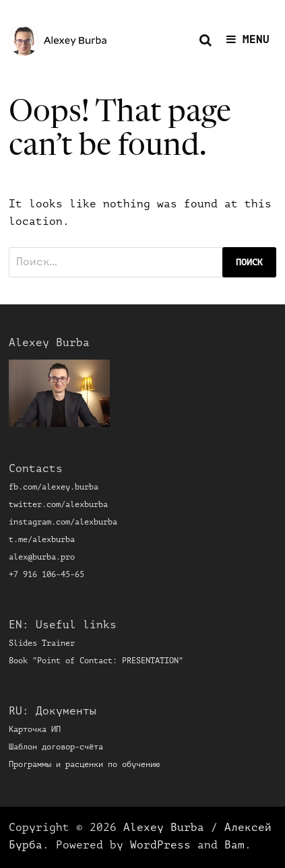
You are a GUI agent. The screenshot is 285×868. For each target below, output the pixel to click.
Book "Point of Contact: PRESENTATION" (96, 661)
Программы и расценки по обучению (84, 765)
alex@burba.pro (42, 558)
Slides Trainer (42, 644)
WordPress (160, 846)
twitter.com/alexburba (58, 505)
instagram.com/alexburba (63, 523)
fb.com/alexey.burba (54, 488)
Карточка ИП (35, 730)
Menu (248, 40)
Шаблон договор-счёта (56, 747)
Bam (234, 846)
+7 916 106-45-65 (46, 575)
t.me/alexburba (42, 540)
